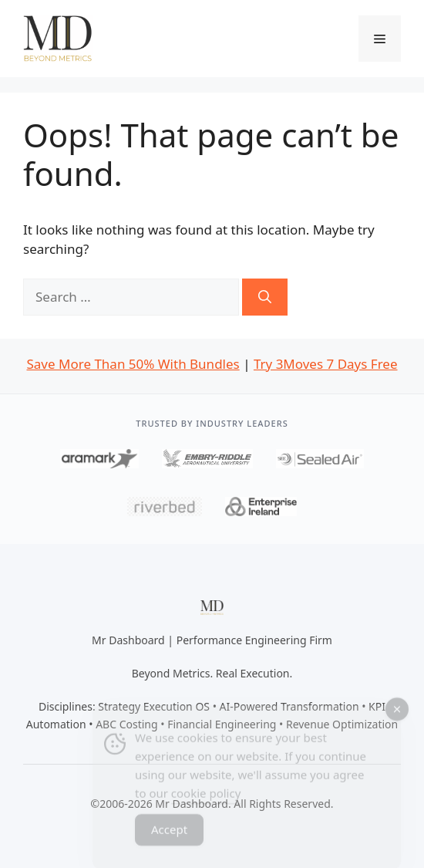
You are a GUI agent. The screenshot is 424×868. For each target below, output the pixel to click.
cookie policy (206, 799)
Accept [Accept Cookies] (169, 836)
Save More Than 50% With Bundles (133, 364)
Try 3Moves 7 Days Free (326, 364)
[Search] (265, 297)
